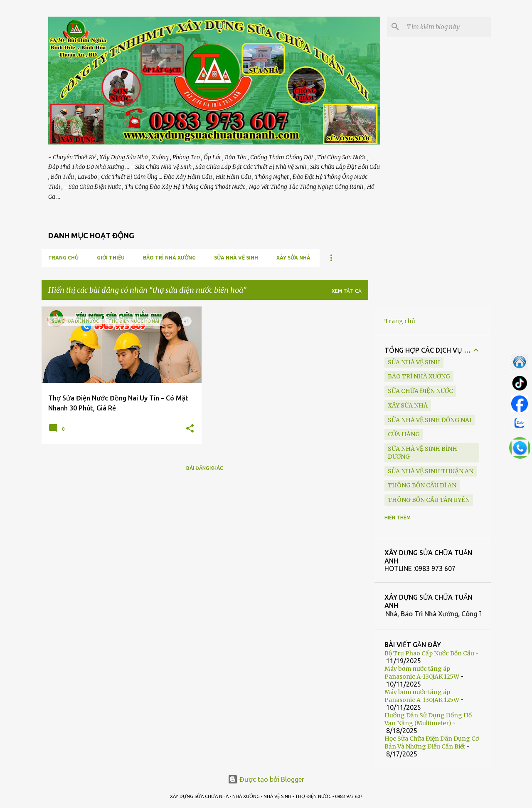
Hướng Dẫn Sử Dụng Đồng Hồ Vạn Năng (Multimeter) (428, 719)
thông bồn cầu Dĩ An (422, 485)
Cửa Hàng (404, 434)
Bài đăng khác (205, 468)
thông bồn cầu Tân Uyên (429, 500)
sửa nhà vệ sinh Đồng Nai (430, 420)
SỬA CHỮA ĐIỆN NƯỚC (420, 391)
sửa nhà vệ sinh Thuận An (431, 471)
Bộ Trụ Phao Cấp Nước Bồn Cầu (429, 653)
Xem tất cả (347, 291)
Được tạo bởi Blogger (266, 779)
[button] (190, 429)
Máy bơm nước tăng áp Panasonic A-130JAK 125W (422, 673)
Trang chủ (63, 258)
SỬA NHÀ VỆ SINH (236, 258)
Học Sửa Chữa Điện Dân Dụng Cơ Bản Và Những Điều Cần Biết (432, 743)
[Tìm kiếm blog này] (447, 27)
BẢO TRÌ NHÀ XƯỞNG (169, 258)
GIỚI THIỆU (111, 258)
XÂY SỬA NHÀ (293, 258)
